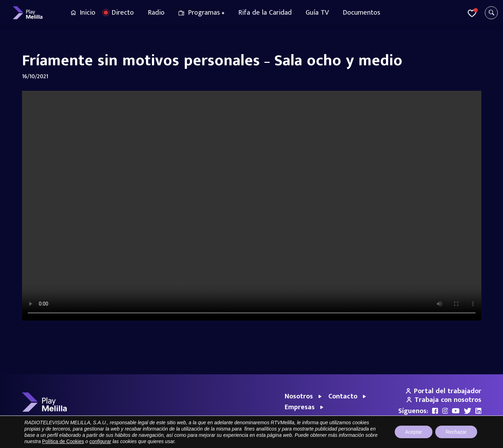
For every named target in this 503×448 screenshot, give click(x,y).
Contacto (343, 396)
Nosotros (299, 396)
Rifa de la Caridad (265, 13)
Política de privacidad (416, 439)
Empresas (300, 407)
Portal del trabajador (444, 391)
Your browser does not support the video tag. (252, 206)
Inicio (88, 13)
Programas (204, 13)
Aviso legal (378, 439)
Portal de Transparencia (337, 439)
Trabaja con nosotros (444, 400)
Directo (123, 13)
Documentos (362, 13)
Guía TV (317, 13)
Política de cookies (462, 439)
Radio (156, 13)
